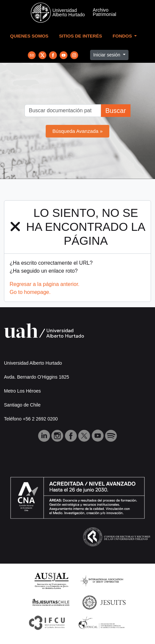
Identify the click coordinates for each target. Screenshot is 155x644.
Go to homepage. (30, 292)
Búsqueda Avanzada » (77, 131)
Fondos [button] (123, 36)
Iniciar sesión (107, 55)
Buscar (116, 111)
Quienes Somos (29, 36)
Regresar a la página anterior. (45, 284)
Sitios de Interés (80, 36)
